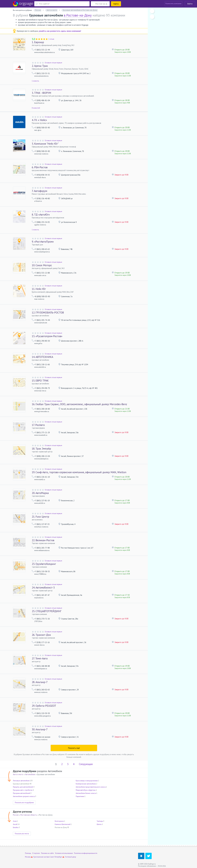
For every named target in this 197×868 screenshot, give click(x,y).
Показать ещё (74, 748)
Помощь (28, 853)
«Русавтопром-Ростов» (47, 336)
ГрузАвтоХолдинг (44, 564)
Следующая (86, 764)
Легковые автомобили (21, 781)
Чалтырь (100, 821)
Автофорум (39, 191)
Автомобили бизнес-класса (86, 793)
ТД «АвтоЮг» (41, 215)
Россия (16, 815)
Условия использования (64, 853)
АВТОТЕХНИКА (42, 357)
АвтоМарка (40, 493)
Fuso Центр (40, 517)
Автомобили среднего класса (24, 796)
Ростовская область (29, 815)
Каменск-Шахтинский (63, 824)
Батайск (16, 827)
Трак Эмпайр (41, 449)
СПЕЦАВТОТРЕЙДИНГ (47, 611)
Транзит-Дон (41, 635)
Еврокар (38, 42)
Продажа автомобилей (22, 793)
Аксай (15, 824)
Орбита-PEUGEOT (44, 706)
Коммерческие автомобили (86, 784)
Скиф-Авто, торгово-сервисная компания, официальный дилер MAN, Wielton (79, 472)
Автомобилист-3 (43, 588)
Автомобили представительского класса (91, 787)
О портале (36, 853)
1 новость (35, 81)
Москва (28, 857)
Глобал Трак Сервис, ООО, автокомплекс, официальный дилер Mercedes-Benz (79, 404)
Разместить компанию (173, 4)
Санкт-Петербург (56, 857)
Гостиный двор (70, 857)
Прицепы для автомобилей (23, 787)
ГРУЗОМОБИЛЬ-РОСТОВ (48, 313)
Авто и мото (18, 774)
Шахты (99, 824)
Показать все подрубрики (24, 803)
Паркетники (80, 796)
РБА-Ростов (40, 167)
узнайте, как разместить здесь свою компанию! (60, 31)
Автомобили (30, 774)
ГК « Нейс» (39, 120)
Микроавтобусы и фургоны (86, 790)
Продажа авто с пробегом (23, 790)
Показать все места (22, 834)
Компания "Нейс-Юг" (45, 144)
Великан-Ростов (43, 540)
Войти (190, 4)
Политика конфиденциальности (86, 853)
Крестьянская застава (41, 857)
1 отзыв (51, 39)
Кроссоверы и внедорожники (87, 781)
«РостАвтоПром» (43, 242)
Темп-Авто (40, 658)
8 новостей (36, 108)
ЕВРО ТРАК (40, 381)
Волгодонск (59, 821)
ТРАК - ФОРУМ (41, 93)
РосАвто (38, 425)
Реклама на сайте (47, 853)
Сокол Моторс (42, 265)
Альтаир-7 (40, 682)
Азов (15, 821)
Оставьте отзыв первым (53, 63)
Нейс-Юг (39, 289)
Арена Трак (40, 66)
